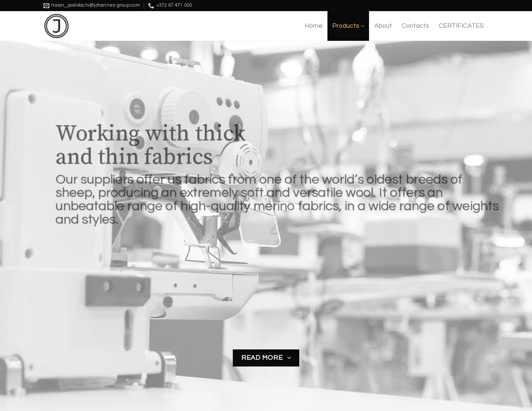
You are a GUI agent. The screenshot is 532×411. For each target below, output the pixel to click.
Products (348, 26)
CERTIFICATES (461, 26)
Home (314, 26)
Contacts (415, 26)
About (383, 26)
